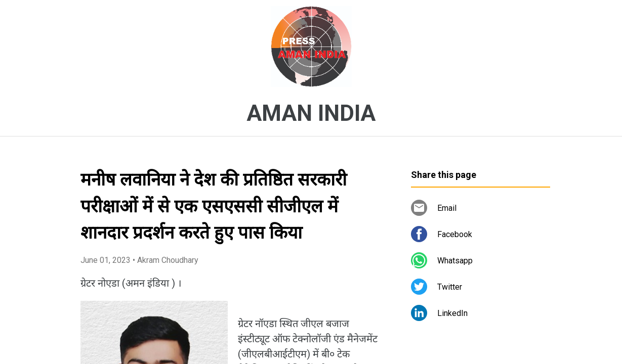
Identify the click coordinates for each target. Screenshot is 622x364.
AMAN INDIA (311, 113)
